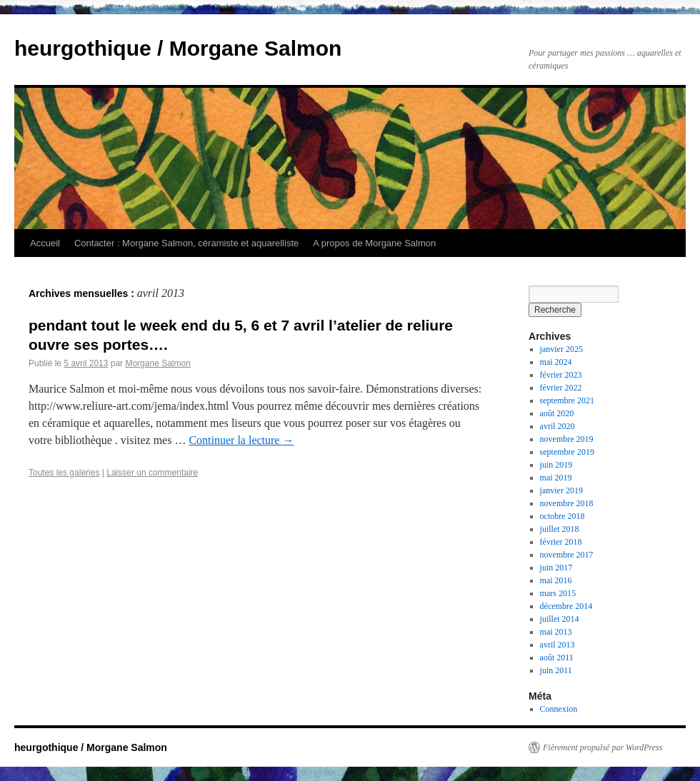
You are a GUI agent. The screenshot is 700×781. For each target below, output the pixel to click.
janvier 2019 (561, 490)
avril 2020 (557, 426)
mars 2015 (558, 593)
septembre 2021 (567, 400)
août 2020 (557, 413)
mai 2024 (556, 362)
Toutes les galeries (64, 473)
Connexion (559, 709)
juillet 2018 (560, 529)
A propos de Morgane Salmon (374, 243)
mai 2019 (556, 478)
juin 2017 (556, 568)
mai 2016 (556, 580)
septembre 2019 (567, 452)
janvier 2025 (561, 349)
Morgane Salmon (157, 363)
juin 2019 (556, 465)
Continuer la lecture (241, 440)
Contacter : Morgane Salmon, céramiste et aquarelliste (186, 243)
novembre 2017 (567, 555)
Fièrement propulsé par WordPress (602, 747)
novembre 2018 (567, 503)
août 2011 (557, 657)
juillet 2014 (560, 619)
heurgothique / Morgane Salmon (178, 48)
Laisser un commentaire (152, 473)
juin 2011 (556, 670)
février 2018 (561, 542)
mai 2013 (556, 632)
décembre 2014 (566, 606)
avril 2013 (557, 645)
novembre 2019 (567, 439)
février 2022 (561, 388)
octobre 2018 (562, 516)
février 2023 (561, 375)
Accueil (45, 243)
